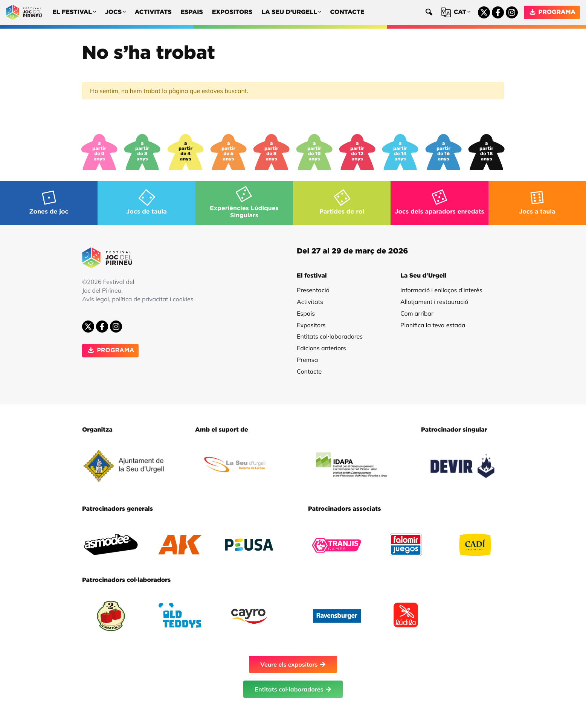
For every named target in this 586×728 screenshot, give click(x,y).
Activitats (153, 12)
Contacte (347, 12)
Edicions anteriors (321, 348)
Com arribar (417, 313)
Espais (192, 12)
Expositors (232, 12)
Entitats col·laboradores (330, 336)
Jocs (115, 13)
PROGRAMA (552, 12)
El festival (74, 13)
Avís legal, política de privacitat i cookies (138, 299)
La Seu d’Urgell (291, 13)
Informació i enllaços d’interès (441, 290)
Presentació (313, 290)
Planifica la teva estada (433, 325)
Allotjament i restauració (434, 302)
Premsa (307, 360)
